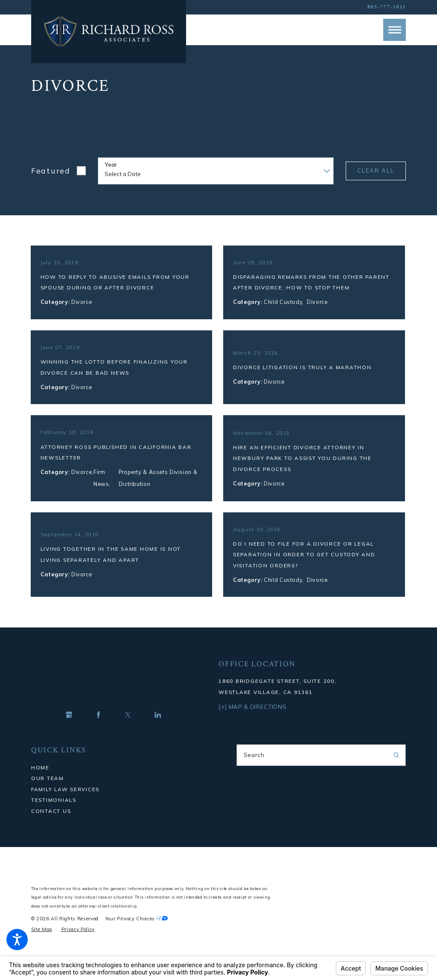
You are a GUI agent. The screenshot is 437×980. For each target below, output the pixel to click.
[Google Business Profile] (69, 731)
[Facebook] (99, 731)
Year (111, 165)
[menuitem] (116, 783)
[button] (17, 940)
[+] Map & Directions (252, 723)
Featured (51, 171)
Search (254, 771)
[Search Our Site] (396, 771)
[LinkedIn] (158, 731)
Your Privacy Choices (136, 935)
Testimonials (54, 816)
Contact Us (51, 827)
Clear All (376, 171)
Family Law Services (65, 805)
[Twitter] (128, 731)
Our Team (48, 794)
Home (40, 783)
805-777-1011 (387, 7)
